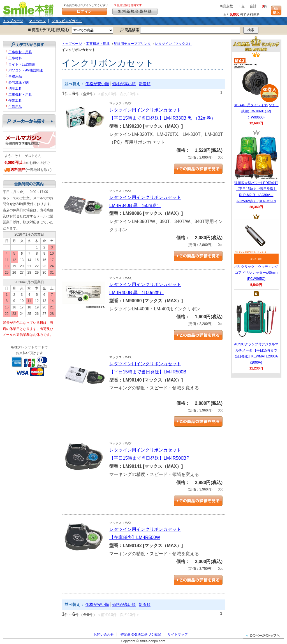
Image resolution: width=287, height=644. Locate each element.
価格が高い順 (124, 84)
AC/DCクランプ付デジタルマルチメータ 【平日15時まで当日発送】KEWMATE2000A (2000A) (256, 331)
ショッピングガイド (67, 21)
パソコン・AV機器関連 (26, 70)
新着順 (145, 84)
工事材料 (15, 58)
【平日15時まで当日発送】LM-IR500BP (149, 458)
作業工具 (15, 101)
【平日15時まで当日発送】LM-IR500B (148, 372)
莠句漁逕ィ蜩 (18, 82)
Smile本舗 (30, 9)
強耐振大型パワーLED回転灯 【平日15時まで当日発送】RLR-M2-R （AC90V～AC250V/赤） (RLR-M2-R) (256, 169)
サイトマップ (178, 634)
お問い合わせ (104, 634)
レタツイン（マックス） (173, 44)
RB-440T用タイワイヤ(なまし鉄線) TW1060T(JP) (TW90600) (256, 88)
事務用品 (15, 76)
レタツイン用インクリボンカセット (145, 110)
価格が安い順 (97, 84)
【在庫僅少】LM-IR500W (135, 537)
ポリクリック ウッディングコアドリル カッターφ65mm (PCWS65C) (256, 250)
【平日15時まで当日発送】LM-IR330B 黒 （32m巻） (162, 118)
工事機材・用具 (98, 44)
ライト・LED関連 (22, 64)
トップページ (13, 21)
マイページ (37, 21)
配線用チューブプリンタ (132, 44)
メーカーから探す (29, 121)
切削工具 (15, 89)
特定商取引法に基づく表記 (141, 634)
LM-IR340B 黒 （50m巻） (135, 205)
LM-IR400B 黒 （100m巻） (136, 293)
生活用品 (15, 107)
